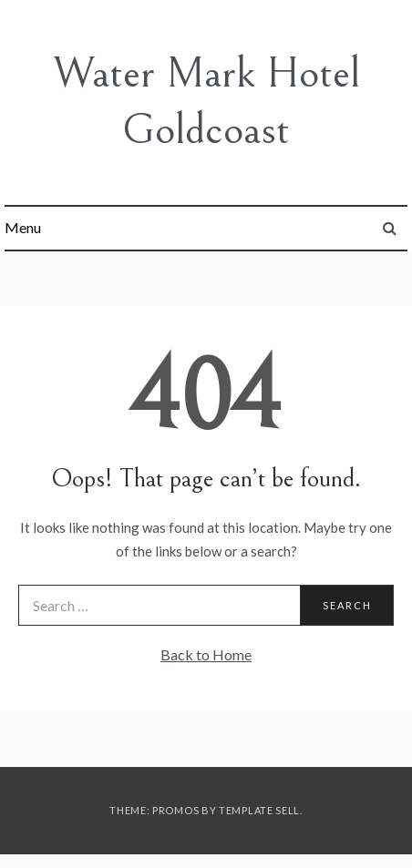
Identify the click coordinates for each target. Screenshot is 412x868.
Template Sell (259, 810)
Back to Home (206, 654)
